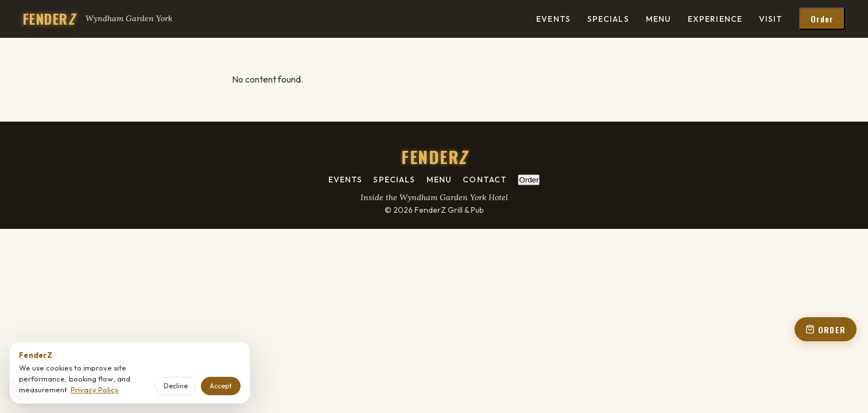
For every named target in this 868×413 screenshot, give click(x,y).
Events (553, 19)
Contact (485, 180)
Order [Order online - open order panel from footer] (529, 180)
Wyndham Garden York (129, 18)
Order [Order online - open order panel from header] (822, 19)
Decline (176, 386)
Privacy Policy (95, 389)
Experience (715, 19)
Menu (658, 19)
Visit (771, 19)
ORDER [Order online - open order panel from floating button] (826, 330)
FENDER (49, 18)
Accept (221, 386)
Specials (608, 19)
